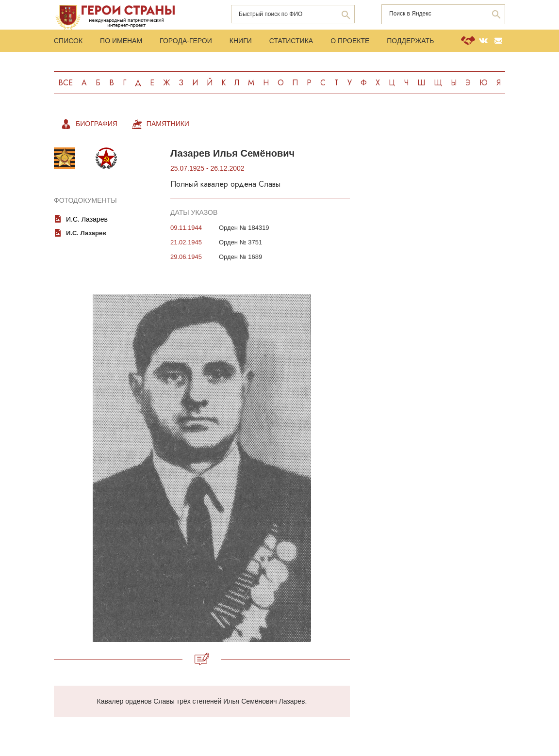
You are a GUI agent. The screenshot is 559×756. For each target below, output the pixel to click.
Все (66, 83)
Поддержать (410, 41)
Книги (241, 41)
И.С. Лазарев (87, 219)
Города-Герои (186, 41)
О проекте (350, 41)
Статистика (291, 41)
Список (68, 41)
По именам (121, 41)
